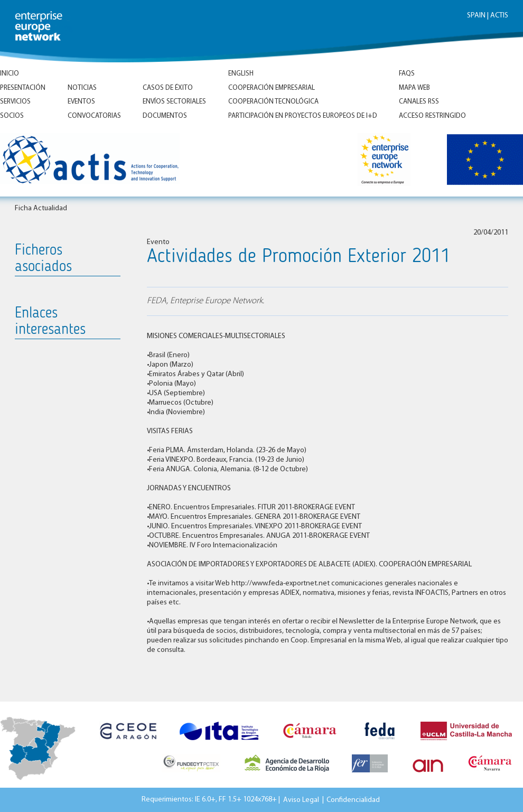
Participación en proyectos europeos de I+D (303, 116)
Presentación (23, 88)
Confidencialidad (353, 800)
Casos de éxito (168, 88)
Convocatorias (94, 116)
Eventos (81, 102)
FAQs (407, 74)
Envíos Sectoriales (174, 102)
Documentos (165, 116)
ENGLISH (241, 74)
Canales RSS (419, 102)
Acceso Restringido (432, 116)
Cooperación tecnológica (273, 102)
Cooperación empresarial (272, 88)
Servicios (15, 102)
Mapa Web (414, 88)
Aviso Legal (301, 800)
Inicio (10, 74)
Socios (12, 116)
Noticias (82, 88)
